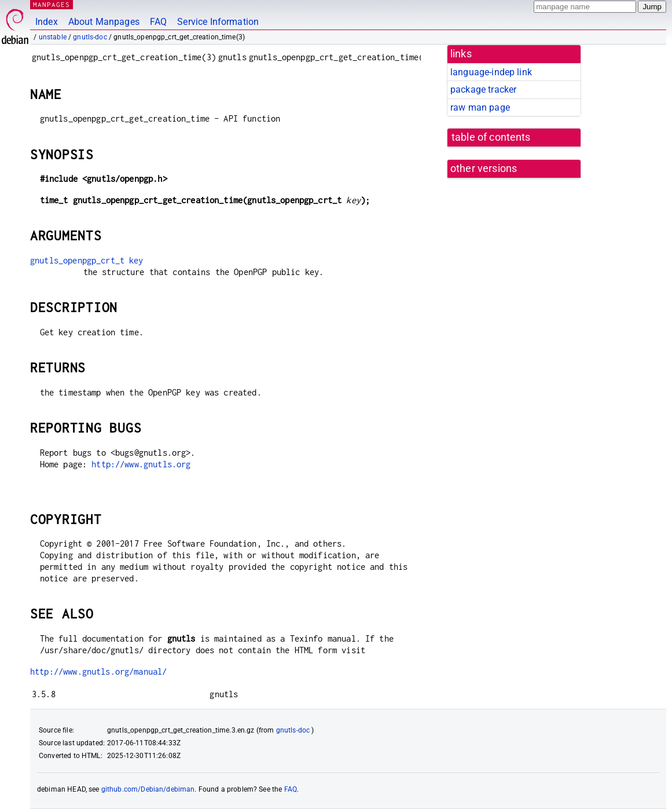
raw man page (480, 107)
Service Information (218, 22)
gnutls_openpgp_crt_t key (87, 260)
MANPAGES (52, 4)
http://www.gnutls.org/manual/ (98, 671)
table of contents (491, 137)
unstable (53, 37)
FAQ (158, 22)
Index (47, 22)
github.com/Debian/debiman (148, 789)
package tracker (483, 89)
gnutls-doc (90, 37)
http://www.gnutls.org (141, 464)
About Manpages (104, 22)
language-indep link (491, 72)
